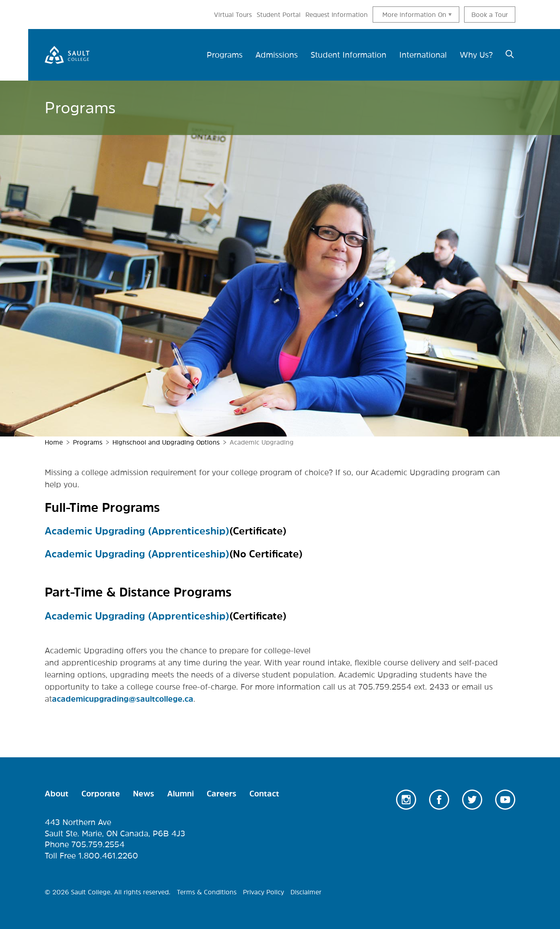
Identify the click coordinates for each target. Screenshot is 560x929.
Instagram (406, 800)
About (57, 794)
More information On (414, 15)
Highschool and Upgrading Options (166, 442)
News (144, 794)
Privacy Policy (263, 892)
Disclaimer (306, 892)
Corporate (101, 794)
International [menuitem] (423, 55)
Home (54, 442)
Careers (222, 794)
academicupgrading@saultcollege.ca (123, 699)
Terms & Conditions (207, 892)
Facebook (439, 800)
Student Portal (279, 15)
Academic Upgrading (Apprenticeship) (137, 531)
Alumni (180, 794)
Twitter (472, 800)
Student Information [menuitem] (348, 55)
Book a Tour (490, 15)
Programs (88, 442)
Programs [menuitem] (225, 55)
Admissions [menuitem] (277, 55)
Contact (264, 794)
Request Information (337, 15)
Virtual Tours (233, 15)
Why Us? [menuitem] (476, 55)
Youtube (505, 800)
